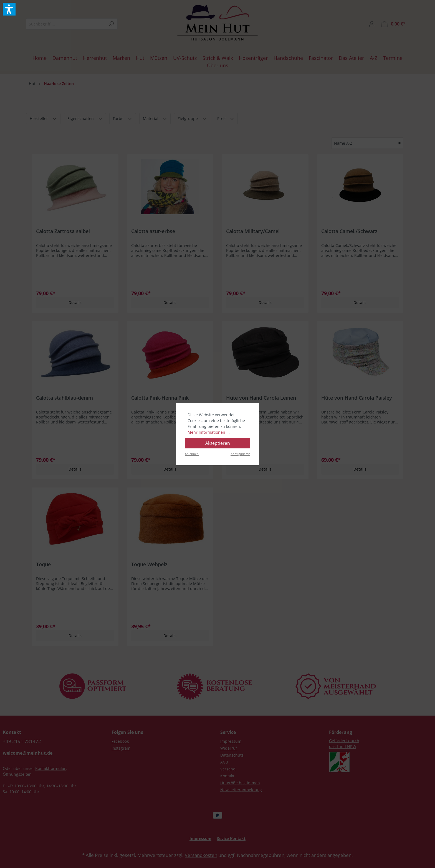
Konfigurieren (240, 454)
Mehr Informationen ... (209, 432)
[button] (9, 9)
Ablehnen (192, 454)
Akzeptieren (218, 443)
